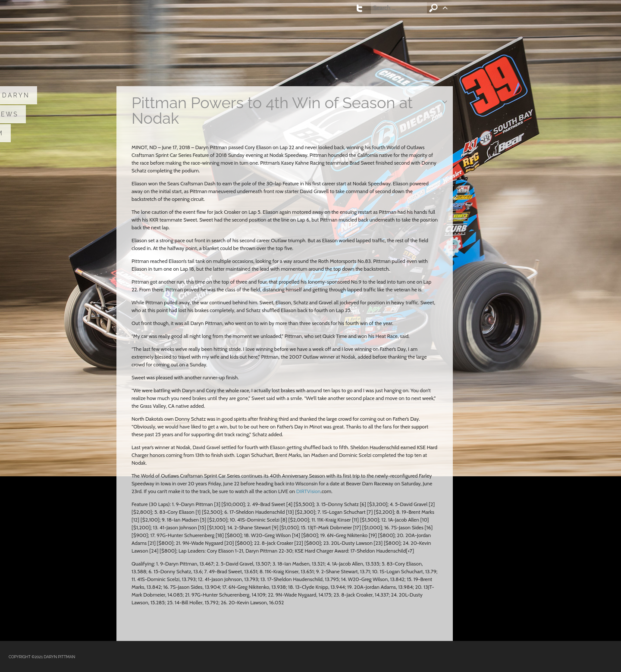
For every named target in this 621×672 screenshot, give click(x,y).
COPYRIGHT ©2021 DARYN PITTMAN (42, 657)
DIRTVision (308, 491)
